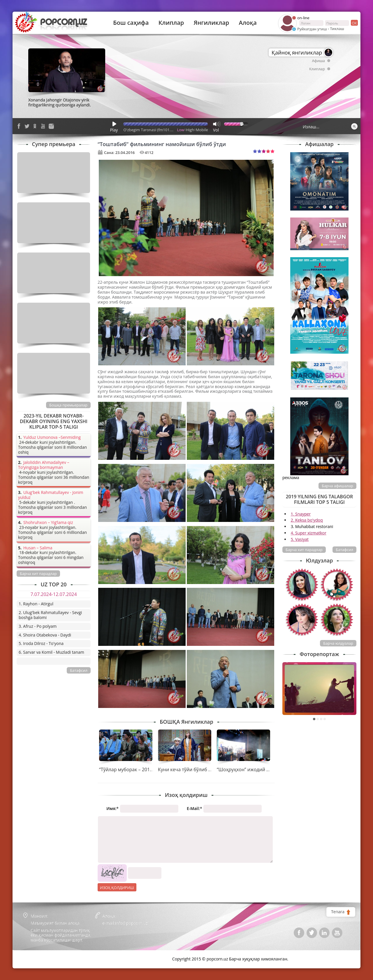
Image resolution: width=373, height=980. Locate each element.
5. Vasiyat (300, 539)
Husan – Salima (38, 548)
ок (354, 23)
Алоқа (248, 23)
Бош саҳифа (131, 23)
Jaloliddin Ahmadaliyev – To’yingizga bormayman (44, 465)
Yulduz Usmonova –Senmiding (52, 438)
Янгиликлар (211, 23)
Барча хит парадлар (304, 550)
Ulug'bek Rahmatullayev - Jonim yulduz (51, 495)
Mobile (202, 130)
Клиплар (171, 23)
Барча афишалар (337, 486)
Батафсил (344, 550)
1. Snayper (301, 514)
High (190, 130)
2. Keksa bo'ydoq (307, 520)
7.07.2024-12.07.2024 (53, 594)
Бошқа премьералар (68, 405)
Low (181, 130)
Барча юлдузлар (338, 643)
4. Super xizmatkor (309, 533)
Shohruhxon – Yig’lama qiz (48, 523)
